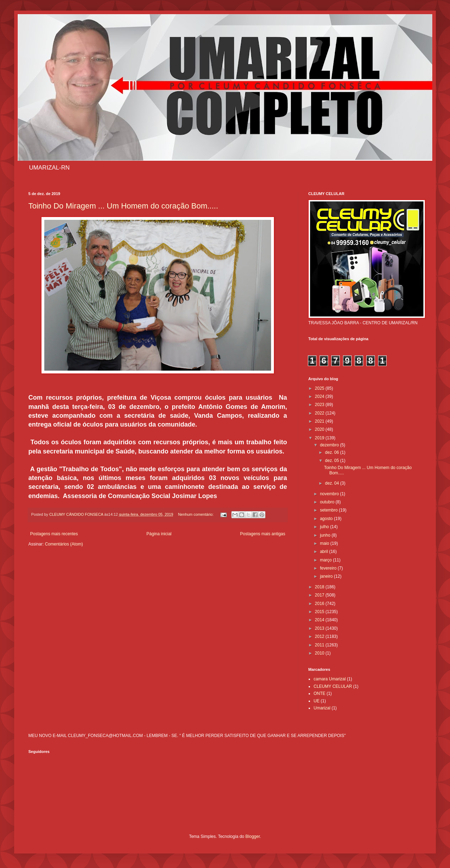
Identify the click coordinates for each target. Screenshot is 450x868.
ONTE (319, 693)
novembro (330, 494)
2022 (320, 413)
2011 (320, 645)
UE (317, 701)
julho (325, 527)
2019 (320, 438)
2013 (320, 628)
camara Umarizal (330, 679)
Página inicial (159, 534)
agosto (327, 519)
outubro (328, 502)
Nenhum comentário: (196, 514)
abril (325, 552)
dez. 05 (333, 461)
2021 (320, 421)
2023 (320, 405)
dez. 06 (333, 452)
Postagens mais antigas (263, 534)
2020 (320, 429)
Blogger (253, 836)
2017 (320, 595)
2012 (320, 636)
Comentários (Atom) (64, 544)
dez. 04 (333, 483)
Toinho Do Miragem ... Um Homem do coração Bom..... (123, 206)
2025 (320, 388)
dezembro (330, 445)
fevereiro (329, 568)
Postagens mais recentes (54, 534)
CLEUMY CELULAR (333, 686)
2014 (320, 620)
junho (326, 535)
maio (325, 543)
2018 (320, 587)
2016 (320, 604)
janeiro (327, 576)
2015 (320, 612)
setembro (329, 510)
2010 (320, 653)
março (327, 560)
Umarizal (322, 708)
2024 (320, 396)
